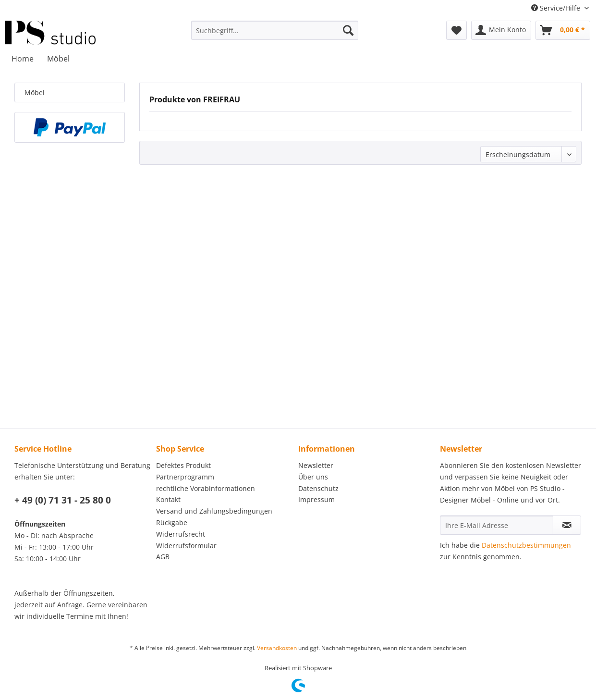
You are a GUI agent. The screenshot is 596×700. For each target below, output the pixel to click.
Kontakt (168, 499)
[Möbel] (58, 59)
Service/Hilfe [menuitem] (557, 8)
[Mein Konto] (501, 30)
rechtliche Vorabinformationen (206, 488)
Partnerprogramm (185, 477)
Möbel (35, 92)
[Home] (23, 59)
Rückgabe (172, 522)
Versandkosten (277, 648)
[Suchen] (348, 30)
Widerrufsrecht (181, 534)
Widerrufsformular (186, 546)
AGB (163, 557)
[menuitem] (274, 30)
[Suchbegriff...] (274, 30)
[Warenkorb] (563, 30)
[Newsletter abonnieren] (567, 525)
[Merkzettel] (456, 30)
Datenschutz (318, 488)
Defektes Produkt (183, 465)
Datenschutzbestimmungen (526, 545)
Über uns (313, 477)
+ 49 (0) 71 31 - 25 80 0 (63, 500)
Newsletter (316, 465)
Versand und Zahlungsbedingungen (214, 511)
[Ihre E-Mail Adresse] (497, 525)
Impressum (316, 499)
